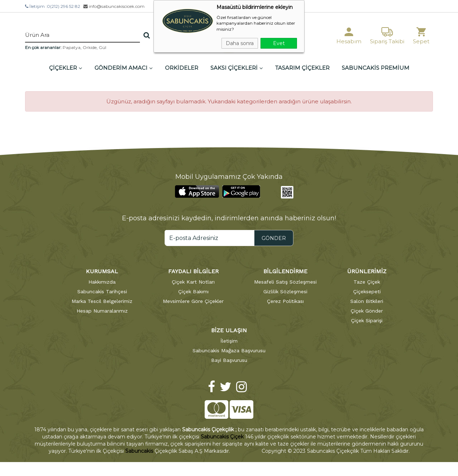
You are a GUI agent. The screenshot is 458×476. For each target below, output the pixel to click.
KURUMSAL (102, 271)
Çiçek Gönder (367, 311)
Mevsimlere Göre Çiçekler (193, 301)
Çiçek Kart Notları (193, 282)
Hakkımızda (102, 282)
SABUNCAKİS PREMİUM (376, 68)
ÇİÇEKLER (66, 68)
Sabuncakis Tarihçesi (102, 291)
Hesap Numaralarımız (102, 311)
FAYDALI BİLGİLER (193, 271)
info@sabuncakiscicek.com (114, 6)
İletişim (229, 341)
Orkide (90, 47)
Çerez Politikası (285, 301)
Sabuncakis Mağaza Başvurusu (229, 350)
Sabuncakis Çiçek (222, 437)
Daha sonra (240, 43)
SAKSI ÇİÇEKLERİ (237, 68)
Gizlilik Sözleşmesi (285, 291)
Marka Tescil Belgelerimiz (102, 301)
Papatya (72, 47)
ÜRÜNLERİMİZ (367, 271)
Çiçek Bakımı (193, 291)
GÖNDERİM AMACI (124, 68)
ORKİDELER (182, 68)
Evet (279, 43)
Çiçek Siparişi (367, 320)
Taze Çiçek (367, 282)
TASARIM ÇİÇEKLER (302, 68)
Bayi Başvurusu (229, 360)
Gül (103, 47)
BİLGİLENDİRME (285, 271)
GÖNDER (274, 238)
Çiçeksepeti (367, 291)
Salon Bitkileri (367, 301)
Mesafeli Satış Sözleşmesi (285, 282)
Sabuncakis (139, 451)
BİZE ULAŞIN (229, 330)
